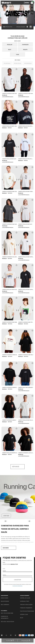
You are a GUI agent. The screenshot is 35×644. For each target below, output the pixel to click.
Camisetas (11, 6)
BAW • (3, 6)
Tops (17, 54)
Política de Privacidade (27, 611)
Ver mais (16, 466)
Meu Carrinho (5, 604)
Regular (10, 44)
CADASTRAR (17, 580)
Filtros (9, 640)
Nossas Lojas (24, 614)
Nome (4, 569)
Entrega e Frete (25, 601)
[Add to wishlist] (16, 69)
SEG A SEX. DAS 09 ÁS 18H (7, 621)
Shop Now (6, 516)
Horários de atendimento (5, 617)
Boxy (10, 49)
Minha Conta (5, 598)
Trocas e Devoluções (26, 604)
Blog (22, 618)
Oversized (25, 44)
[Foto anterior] (2, 82)
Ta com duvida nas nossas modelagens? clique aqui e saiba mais (18, 37)
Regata (25, 49)
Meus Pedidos (5, 601)
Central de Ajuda (25, 598)
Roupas (6, 6)
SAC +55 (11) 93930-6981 (7, 613)
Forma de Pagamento (26, 608)
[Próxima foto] (17, 82)
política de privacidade (17, 586)
